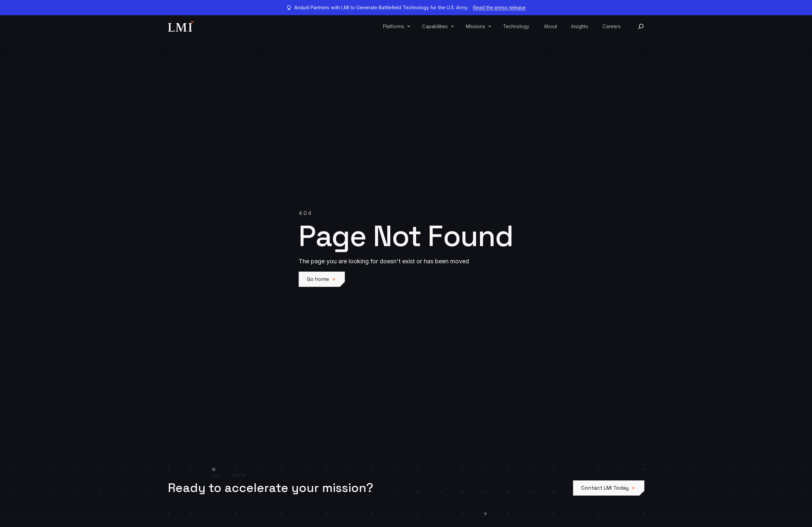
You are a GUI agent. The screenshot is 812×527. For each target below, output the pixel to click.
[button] (396, 26)
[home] (181, 26)
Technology (516, 26)
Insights (580, 26)
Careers (612, 26)
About (550, 26)
